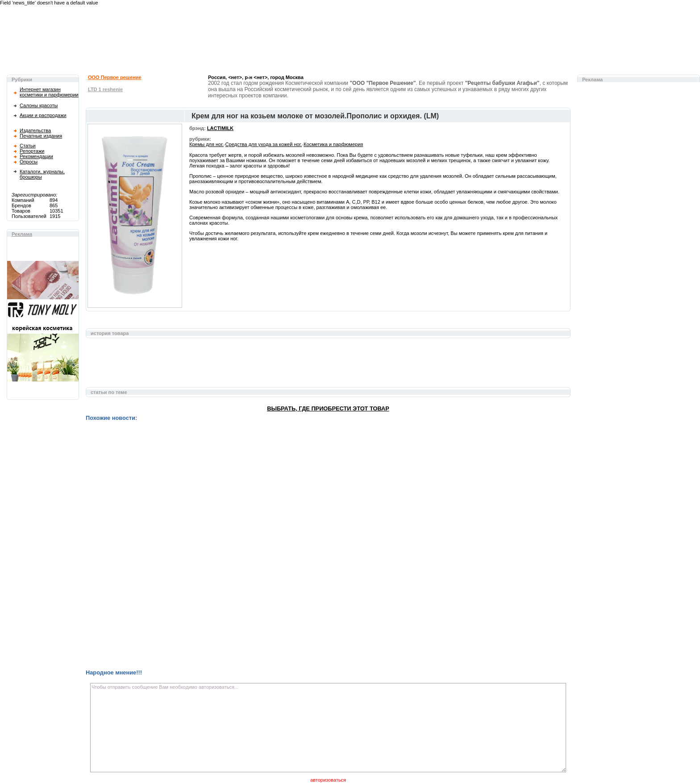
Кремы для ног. (206, 144)
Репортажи (32, 151)
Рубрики (22, 80)
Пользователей (29, 216)
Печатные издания (41, 136)
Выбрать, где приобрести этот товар (328, 408)
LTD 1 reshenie (105, 89)
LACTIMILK (220, 128)
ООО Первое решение (115, 77)
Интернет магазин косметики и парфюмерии (49, 92)
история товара (110, 333)
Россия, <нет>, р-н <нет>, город (256, 77)
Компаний (23, 200)
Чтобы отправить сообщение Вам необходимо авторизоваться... (328, 728)
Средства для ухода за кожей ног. (264, 144)
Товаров (21, 211)
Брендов (21, 205)
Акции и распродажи (43, 115)
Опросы (29, 162)
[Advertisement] (328, 367)
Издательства (35, 130)
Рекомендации (36, 156)
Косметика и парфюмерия (333, 144)
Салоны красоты (39, 105)
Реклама (22, 234)
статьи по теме (109, 392)
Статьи (28, 146)
